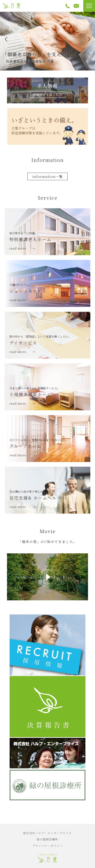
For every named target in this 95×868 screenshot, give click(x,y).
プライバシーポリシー (47, 846)
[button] (6, 39)
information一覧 (47, 176)
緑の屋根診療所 (47, 839)
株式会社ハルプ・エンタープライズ (47, 833)
